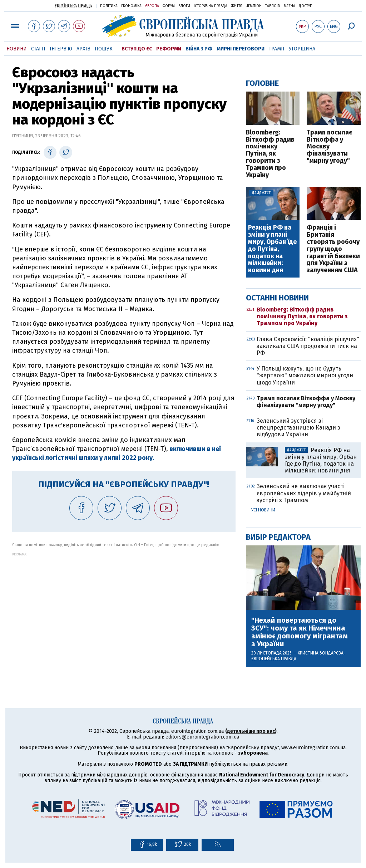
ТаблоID (273, 6)
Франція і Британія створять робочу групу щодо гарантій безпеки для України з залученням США (333, 249)
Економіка (131, 6)
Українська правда (73, 6)
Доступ (306, 6)
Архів (83, 49)
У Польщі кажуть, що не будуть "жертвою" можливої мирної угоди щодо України (305, 375)
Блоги (184, 6)
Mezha (290, 6)
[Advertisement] (124, 606)
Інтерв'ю (61, 49)
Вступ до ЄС (137, 49)
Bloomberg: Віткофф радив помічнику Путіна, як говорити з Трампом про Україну (270, 154)
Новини (17, 49)
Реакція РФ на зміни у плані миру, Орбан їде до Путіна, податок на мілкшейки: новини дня (272, 249)
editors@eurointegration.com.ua (202, 737)
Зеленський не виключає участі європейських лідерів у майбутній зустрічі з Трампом (304, 493)
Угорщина (302, 49)
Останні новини (277, 298)
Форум (169, 6)
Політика (109, 6)
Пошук (104, 49)
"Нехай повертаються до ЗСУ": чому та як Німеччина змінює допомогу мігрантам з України (300, 632)
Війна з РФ (199, 49)
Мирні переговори (241, 49)
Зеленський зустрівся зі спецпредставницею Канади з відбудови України (298, 428)
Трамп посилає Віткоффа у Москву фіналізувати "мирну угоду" (329, 147)
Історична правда (211, 6)
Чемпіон (254, 6)
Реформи (169, 49)
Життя (237, 6)
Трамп (277, 49)
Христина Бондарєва (321, 653)
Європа (152, 6)
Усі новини (263, 510)
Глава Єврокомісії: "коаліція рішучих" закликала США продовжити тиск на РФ (308, 346)
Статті (38, 49)
